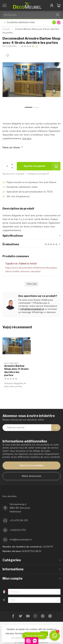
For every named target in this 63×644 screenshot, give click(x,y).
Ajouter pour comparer (13, 174)
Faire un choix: (12, 147)
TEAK (32, 284)
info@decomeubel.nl (32, 309)
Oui (44, 633)
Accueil (6, 29)
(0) (37, 46)
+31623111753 (18, 530)
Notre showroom (32, 476)
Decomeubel (10, 46)
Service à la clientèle (32, 465)
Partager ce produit (38, 174)
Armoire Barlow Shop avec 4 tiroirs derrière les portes (16, 371)
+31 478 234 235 (19, 520)
